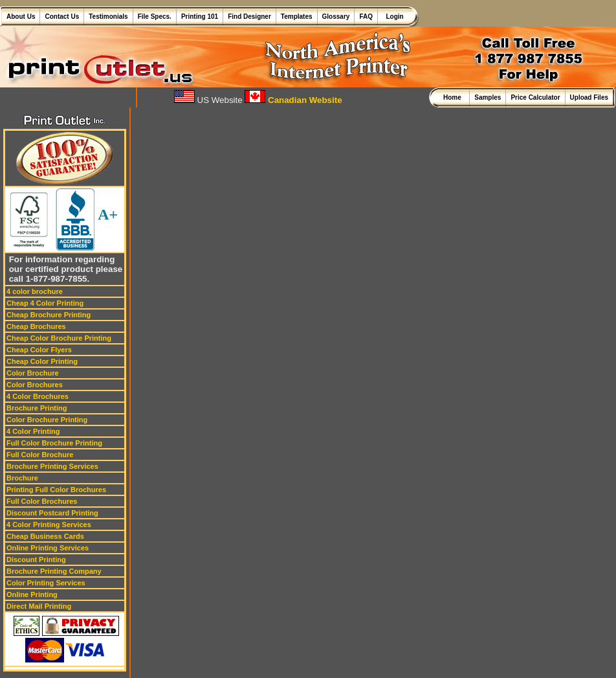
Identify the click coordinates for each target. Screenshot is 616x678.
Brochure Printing (37, 408)
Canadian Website (293, 100)
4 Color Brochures (38, 396)
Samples (488, 97)
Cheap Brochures (36, 326)
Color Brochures (35, 385)
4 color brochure (35, 291)
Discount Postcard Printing (52, 513)
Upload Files (589, 97)
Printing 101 (200, 17)
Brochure (22, 478)
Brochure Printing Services (52, 466)
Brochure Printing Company (54, 571)
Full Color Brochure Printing (54, 443)
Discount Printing (36, 559)
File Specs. (155, 17)
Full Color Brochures (42, 501)
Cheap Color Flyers (39, 350)
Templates (297, 17)
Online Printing (32, 594)
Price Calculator (535, 97)
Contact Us (62, 17)
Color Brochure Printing (47, 420)
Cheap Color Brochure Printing (59, 338)
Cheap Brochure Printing (49, 315)
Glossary (336, 17)
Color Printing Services (46, 583)
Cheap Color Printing (42, 361)
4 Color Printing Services (49, 525)
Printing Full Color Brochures (56, 490)
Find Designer (249, 17)
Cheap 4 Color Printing (45, 303)
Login (393, 17)
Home (454, 97)
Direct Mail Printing (39, 606)
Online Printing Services (48, 548)
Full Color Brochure (40, 455)
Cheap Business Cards (45, 536)
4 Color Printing (33, 431)
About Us (21, 17)
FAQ (366, 17)
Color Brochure (33, 373)
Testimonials (108, 17)
